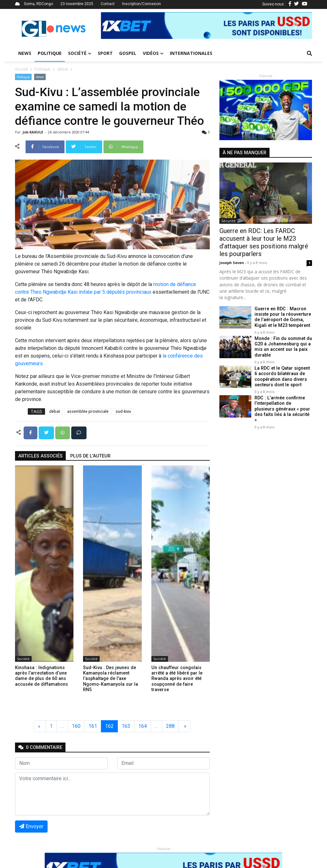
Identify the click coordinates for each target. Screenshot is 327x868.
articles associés (40, 456)
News (25, 53)
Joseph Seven (232, 263)
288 (170, 726)
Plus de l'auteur (90, 456)
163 (126, 726)
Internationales (191, 53)
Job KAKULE (33, 132)
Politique (50, 53)
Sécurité (228, 221)
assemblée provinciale (88, 411)
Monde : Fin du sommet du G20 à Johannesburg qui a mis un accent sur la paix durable (283, 347)
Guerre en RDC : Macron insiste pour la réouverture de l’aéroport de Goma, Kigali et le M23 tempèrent (283, 317)
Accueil (21, 69)
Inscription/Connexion (141, 4)
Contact (108, 4)
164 (143, 726)
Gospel (128, 53)
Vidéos (153, 53)
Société (80, 53)
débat (63, 69)
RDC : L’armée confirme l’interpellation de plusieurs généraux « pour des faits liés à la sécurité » (282, 409)
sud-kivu (123, 411)
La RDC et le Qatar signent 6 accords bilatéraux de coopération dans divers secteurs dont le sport (282, 377)
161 (93, 726)
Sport (105, 53)
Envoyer (31, 826)
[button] (117, 26)
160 (76, 726)
